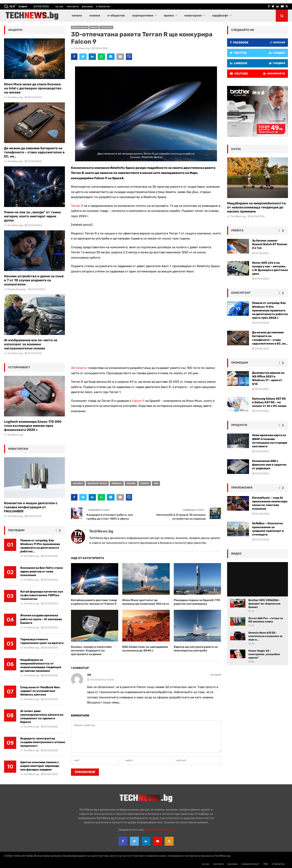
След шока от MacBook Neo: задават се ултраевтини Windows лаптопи (40, 691)
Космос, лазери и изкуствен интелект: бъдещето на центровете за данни (91, 651)
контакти (73, 6)
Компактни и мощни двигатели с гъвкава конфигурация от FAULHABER (31, 507)
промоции (240, 363)
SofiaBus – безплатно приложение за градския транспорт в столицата (268, 529)
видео (236, 554)
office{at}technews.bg (159, 830)
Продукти (239, 425)
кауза (236, 149)
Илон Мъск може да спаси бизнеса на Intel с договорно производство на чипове (33, 88)
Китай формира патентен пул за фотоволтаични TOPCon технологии (42, 595)
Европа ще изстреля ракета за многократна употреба (196, 649)
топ (156, 483)
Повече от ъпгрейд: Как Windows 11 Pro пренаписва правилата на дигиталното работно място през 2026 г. (270, 310)
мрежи (169, 16)
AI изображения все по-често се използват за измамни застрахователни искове (31, 344)
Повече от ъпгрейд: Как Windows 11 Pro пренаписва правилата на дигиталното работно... (40, 546)
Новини (94, 27)
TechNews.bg (82, 48)
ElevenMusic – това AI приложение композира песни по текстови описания (270, 503)
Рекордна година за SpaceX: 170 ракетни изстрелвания (197, 602)
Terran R (77, 206)
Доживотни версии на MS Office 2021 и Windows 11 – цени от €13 (268, 378)
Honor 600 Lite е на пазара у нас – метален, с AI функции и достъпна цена (270, 268)
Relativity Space (97, 483)
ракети (145, 483)
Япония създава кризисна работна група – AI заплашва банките (41, 619)
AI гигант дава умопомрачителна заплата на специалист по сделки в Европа (42, 717)
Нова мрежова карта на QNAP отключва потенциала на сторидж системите (270, 441)
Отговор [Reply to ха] (216, 675)
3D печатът (79, 368)
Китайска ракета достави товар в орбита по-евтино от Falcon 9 (94, 602)
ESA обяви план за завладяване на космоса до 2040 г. (145, 649)
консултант (241, 293)
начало (77, 16)
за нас (59, 6)
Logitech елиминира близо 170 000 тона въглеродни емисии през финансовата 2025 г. (33, 426)
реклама (87, 6)
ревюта (237, 230)
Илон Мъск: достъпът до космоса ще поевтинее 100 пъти (146, 602)
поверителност (251, 864)
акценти (15, 30)
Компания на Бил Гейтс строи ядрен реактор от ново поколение (42, 572)
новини (95, 16)
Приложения (242, 488)
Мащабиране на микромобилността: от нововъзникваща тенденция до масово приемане (41, 665)
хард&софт (220, 16)
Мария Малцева (17, 289)
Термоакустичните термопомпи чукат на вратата (42, 641)
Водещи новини (80, 27)
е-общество (116, 16)
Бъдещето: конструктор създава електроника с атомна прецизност (43, 742)
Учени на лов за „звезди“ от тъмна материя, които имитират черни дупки (32, 216)
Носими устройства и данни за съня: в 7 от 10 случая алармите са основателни (34, 280)
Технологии (106, 27)
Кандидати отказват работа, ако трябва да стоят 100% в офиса (110, 517)
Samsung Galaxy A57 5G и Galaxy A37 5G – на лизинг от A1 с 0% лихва (269, 402)
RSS (266, 864)
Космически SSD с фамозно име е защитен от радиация (269, 465)
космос (131, 483)
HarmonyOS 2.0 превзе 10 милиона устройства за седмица (181, 517)
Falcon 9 (138, 401)
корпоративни (143, 16)
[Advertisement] (146, 446)
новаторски (193, 16)
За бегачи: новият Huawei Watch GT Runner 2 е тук (270, 244)
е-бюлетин (103, 6)
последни (16, 530)
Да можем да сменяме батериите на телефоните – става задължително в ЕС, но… (34, 152)
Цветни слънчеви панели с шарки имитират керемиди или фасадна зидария (40, 766)
